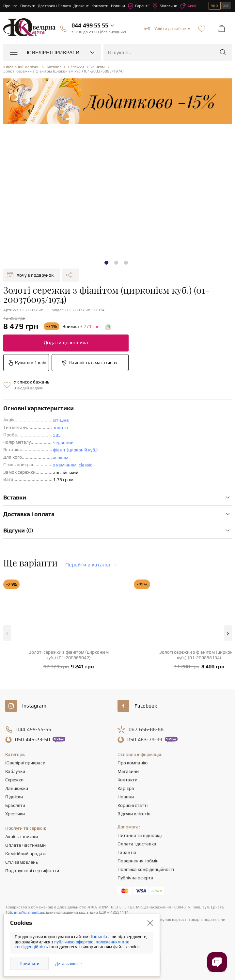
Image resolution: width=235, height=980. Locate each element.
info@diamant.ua (29, 912)
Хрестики (15, 814)
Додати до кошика (66, 343)
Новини (118, 6)
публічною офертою (74, 942)
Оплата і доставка (137, 844)
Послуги (28, 6)
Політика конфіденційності (146, 869)
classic (86, 465)
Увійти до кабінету (167, 29)
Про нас (10, 6)
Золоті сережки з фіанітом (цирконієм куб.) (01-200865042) (69, 655)
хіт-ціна (61, 420)
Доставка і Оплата (54, 6)
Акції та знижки (22, 837)
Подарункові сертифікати (32, 871)
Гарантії (139, 6)
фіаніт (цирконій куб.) (75, 450)
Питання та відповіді (140, 835)
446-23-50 (32, 740)
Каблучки (15, 771)
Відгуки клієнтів (134, 814)
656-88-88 (146, 729)
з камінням (65, 465)
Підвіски (14, 797)
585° (58, 435)
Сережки (14, 780)
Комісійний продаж (26, 854)
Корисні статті (133, 805)
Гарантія (127, 852)
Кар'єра (126, 788)
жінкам (61, 457)
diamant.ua (101, 937)
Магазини (165, 6)
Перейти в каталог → (91, 565)
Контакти (100, 6)
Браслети (15, 805)
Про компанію (133, 763)
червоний (63, 442)
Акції (188, 6)
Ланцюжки (17, 788)
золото (60, 428)
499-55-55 (34, 729)
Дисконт (81, 6)
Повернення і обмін (138, 861)
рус (226, 5)
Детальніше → (69, 964)
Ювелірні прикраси (25, 763)
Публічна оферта (135, 878)
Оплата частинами (25, 845)
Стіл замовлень (22, 862)
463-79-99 (145, 740)
